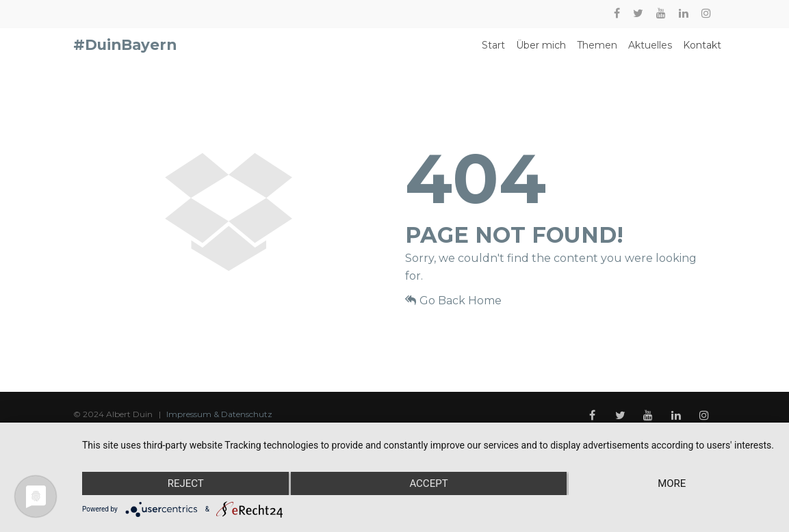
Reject (186, 483)
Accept (428, 483)
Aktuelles (650, 51)
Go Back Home (453, 310)
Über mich (541, 51)
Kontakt (702, 51)
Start (493, 51)
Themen (597, 51)
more (672, 483)
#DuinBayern (125, 50)
